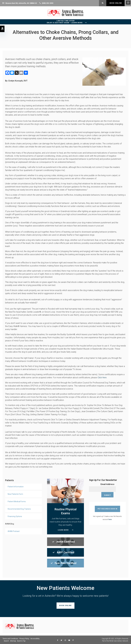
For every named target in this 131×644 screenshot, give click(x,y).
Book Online (115, 3)
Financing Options (15, 516)
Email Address (107, 484)
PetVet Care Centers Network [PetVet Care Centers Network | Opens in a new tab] (119, 641)
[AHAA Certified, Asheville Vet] (65, 542)
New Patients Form (15, 494)
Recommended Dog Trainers (19, 509)
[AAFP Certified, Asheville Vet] (65, 552)
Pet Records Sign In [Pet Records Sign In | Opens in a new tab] (108, 503)
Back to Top (21, 641)
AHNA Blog (10, 524)
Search (6, 641)
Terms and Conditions (10, 639)
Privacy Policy (24, 639)
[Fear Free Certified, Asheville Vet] (65, 563)
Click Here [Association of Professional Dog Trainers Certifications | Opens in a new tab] (102, 378)
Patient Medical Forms (17, 502)
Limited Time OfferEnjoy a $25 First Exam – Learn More (65, 22)
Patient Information (16, 487)
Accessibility (35, 639)
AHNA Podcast (14, 531)
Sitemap (13, 641)
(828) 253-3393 (48, 3)
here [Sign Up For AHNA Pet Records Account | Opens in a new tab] (110, 514)
